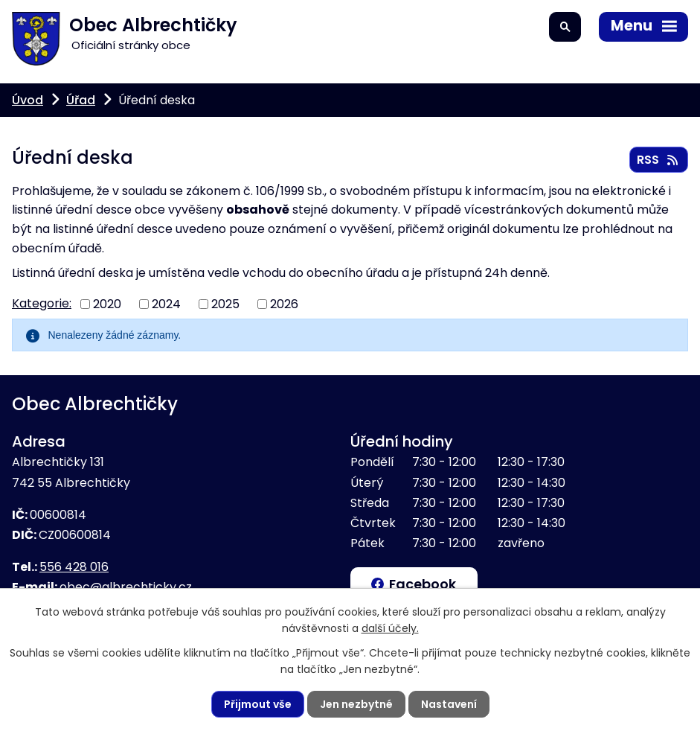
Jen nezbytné (356, 704)
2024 (166, 303)
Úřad (81, 100)
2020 (107, 303)
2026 (284, 303)
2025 (225, 303)
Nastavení (449, 704)
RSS (658, 160)
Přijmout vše (258, 704)
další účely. (390, 628)
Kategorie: (42, 303)
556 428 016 (74, 567)
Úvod (28, 100)
